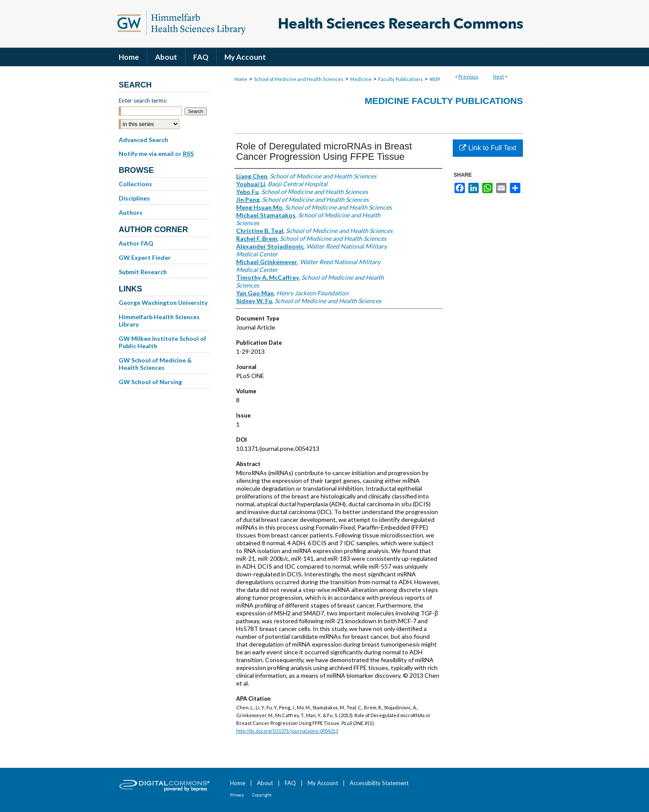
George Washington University (163, 302)
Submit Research (143, 272)
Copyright (262, 795)
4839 (435, 79)
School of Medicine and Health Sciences (299, 79)
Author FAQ (136, 243)
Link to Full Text (488, 148)
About (265, 783)
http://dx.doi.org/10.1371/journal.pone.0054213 (287, 731)
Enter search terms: (143, 100)
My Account (323, 783)
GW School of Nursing (150, 382)
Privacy (237, 795)
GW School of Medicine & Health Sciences (155, 364)
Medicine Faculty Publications (444, 101)
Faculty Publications (401, 79)
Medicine (361, 79)
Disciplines (134, 198)
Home (241, 79)
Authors (131, 212)
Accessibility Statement (379, 783)
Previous (468, 76)
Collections (135, 184)
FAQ (290, 783)
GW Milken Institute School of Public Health (162, 342)
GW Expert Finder (145, 257)
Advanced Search (143, 140)
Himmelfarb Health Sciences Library (159, 320)
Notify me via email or (156, 154)
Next (498, 76)
